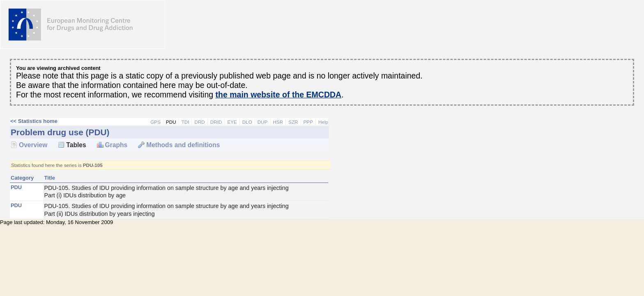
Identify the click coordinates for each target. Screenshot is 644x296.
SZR (293, 122)
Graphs (116, 145)
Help (323, 122)
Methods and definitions (183, 145)
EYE (232, 122)
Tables (76, 145)
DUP (263, 122)
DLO (247, 122)
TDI (185, 122)
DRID (216, 122)
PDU (171, 122)
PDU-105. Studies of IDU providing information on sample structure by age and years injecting (186, 192)
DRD (199, 122)
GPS (155, 122)
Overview (33, 145)
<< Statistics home (34, 121)
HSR (278, 122)
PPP (308, 122)
